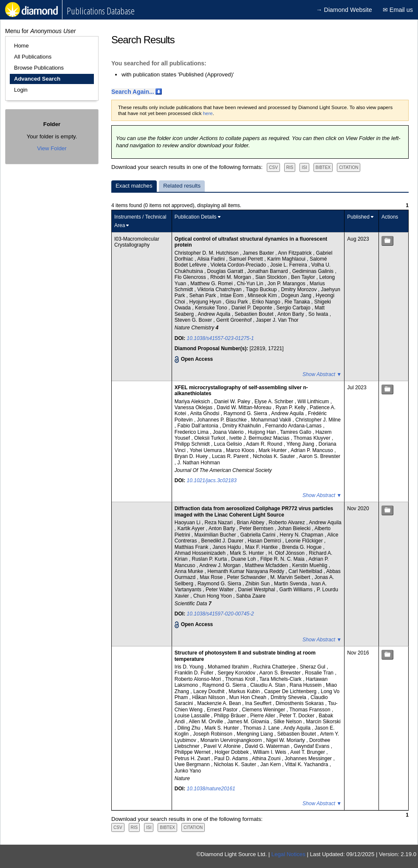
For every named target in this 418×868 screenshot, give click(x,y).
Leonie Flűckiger (305, 541)
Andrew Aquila (215, 314)
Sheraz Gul (313, 667)
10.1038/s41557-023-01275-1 (220, 338)
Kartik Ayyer (192, 528)
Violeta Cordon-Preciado (239, 265)
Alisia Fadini (212, 259)
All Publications (33, 57)
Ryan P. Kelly (291, 407)
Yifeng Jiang (301, 444)
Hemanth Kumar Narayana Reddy (246, 571)
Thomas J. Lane (262, 728)
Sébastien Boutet (297, 734)
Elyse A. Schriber (275, 402)
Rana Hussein (306, 685)
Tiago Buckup (262, 289)
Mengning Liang (256, 734)
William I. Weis (270, 752)
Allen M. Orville (206, 722)
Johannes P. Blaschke (223, 420)
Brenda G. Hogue (303, 547)
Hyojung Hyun (206, 302)
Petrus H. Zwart (193, 758)
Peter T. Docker (298, 716)
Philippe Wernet (193, 752)
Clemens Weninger (264, 710)
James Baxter (259, 253)
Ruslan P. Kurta (210, 559)
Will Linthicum (314, 402)
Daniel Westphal (257, 590)
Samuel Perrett (247, 259)
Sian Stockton (272, 277)
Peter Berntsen (257, 528)
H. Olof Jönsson (287, 553)
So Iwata (319, 314)
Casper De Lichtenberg (291, 691)
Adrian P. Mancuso (312, 450)
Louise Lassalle (193, 716)
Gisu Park (237, 302)
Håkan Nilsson (209, 697)
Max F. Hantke (262, 547)
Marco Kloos (241, 450)
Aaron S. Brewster (320, 456)
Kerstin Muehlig (311, 565)
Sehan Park (203, 295)
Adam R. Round (265, 444)
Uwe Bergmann (193, 764)
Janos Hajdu (227, 547)
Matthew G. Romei (212, 284)
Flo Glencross (191, 277)
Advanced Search (37, 79)
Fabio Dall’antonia (199, 426)
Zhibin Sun (258, 584)
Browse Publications (39, 68)
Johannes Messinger (309, 758)
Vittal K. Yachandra (307, 764)
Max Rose (212, 577)
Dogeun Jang (297, 295)
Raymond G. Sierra (246, 413)
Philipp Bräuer (231, 716)
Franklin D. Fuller (195, 673)
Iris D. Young (190, 667)
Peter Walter (220, 590)
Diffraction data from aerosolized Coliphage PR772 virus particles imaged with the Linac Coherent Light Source (254, 511)
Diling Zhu (190, 728)
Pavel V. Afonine (223, 746)
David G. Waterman (268, 746)
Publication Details (196, 217)
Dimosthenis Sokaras (301, 703)
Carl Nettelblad (306, 571)
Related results (182, 186)
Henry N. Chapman (302, 535)
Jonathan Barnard (268, 271)
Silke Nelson (288, 722)
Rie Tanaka (298, 302)
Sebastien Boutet (255, 314)
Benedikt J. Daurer (223, 541)
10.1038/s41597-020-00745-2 (220, 614)
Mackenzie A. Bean (220, 703)
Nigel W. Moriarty (287, 740)
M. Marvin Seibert (291, 577)
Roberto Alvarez (287, 522)
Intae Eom (232, 295)
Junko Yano (188, 771)
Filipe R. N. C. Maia (283, 559)
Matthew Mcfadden (267, 565)
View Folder (52, 148)
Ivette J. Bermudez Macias (260, 438)
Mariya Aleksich (193, 402)
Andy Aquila (298, 728)
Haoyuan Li (188, 522)
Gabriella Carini (259, 535)
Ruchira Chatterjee (275, 667)
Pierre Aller (263, 716)
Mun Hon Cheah (249, 697)
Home (21, 46)
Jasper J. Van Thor (277, 320)
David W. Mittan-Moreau (245, 407)
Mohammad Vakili (272, 420)
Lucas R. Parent (231, 456)
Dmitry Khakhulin (243, 426)
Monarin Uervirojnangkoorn (232, 740)
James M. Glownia (249, 722)
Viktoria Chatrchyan (220, 289)
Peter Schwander (247, 577)
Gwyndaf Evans (312, 746)
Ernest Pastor (223, 710)
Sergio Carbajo (294, 308)
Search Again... (133, 92)
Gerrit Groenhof (235, 320)
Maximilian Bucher (216, 535)
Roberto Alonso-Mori (199, 679)
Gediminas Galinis (314, 271)
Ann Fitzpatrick (295, 253)
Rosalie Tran (320, 673)
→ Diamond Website (344, 10)
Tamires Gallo (296, 432)
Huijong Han (262, 432)
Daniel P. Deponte (253, 308)
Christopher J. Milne (318, 420)
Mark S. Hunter (248, 553)
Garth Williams (296, 590)
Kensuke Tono (212, 308)
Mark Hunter (273, 450)
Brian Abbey (251, 522)
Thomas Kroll (241, 679)
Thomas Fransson (311, 710)
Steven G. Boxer (194, 320)
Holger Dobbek (232, 752)
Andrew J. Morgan (221, 565)
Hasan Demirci (265, 541)
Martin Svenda (291, 584)
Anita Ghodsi (206, 413)
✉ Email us (398, 10)
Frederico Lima (192, 432)
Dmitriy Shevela (289, 697)
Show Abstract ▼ (322, 374)
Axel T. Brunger (308, 752)
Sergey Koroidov (237, 673)
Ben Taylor (304, 277)
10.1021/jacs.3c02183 (212, 480)
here (208, 113)
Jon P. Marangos (287, 284)
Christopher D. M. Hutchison (207, 253)
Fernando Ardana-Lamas (294, 426)
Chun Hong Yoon (213, 596)
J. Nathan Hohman (199, 463)
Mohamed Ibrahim (229, 667)
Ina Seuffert (259, 703)
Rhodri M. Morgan (231, 277)
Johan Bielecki (295, 528)
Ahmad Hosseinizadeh (201, 553)
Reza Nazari (219, 522)
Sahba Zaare (251, 596)
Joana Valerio (229, 432)
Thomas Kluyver (313, 438)
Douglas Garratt (226, 271)
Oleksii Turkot (210, 438)
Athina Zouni (267, 758)
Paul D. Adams (232, 758)
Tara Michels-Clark (281, 679)
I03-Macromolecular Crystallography (137, 242)
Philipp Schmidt (193, 444)
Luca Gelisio (229, 444)
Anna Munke (190, 571)
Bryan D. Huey (192, 456)
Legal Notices (288, 854)
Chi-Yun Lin (251, 284)
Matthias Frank (192, 547)
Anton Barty (291, 314)
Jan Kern (271, 764)
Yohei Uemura (206, 450)
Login (21, 90)
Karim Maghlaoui (287, 259)
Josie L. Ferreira (289, 265)
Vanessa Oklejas (194, 407)
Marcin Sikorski (323, 722)
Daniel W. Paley (233, 402)
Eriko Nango (267, 302)
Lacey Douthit (210, 691)
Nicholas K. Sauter (275, 456)
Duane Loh (244, 559)
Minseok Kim (263, 295)
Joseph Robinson (213, 734)
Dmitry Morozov (299, 289)
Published (358, 217)
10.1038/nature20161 (211, 789)
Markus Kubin (245, 691)
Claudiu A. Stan (268, 685)
